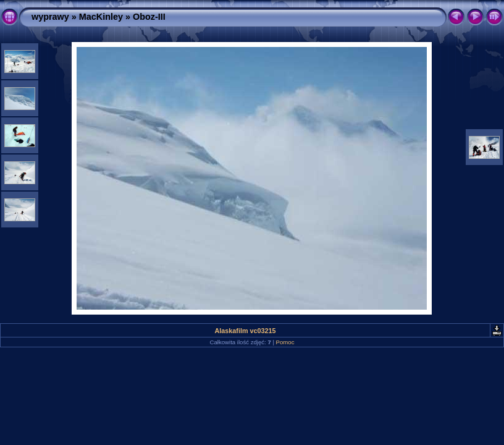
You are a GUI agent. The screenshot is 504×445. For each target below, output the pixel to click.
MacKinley (101, 17)
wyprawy (50, 17)
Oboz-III (149, 17)
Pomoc (285, 342)
